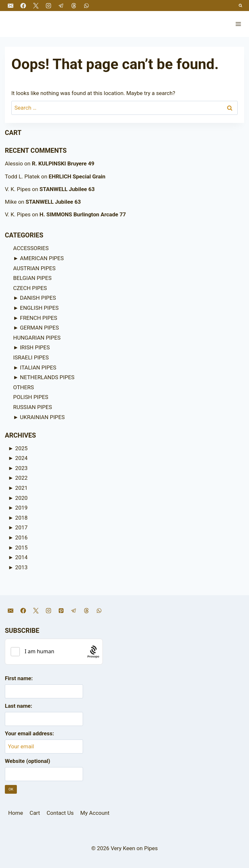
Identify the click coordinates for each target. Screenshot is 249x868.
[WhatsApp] (87, 6)
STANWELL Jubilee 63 (67, 189)
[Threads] (74, 6)
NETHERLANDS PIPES (47, 377)
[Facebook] (23, 6)
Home (16, 813)
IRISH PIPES (35, 347)
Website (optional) (28, 761)
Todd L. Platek (22, 176)
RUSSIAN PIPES (33, 407)
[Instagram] (48, 6)
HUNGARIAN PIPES (37, 338)
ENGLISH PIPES (39, 308)
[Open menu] (238, 24)
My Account (95, 813)
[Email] (10, 6)
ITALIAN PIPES (38, 368)
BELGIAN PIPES (33, 278)
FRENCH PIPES (39, 318)
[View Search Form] (241, 6)
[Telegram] (61, 6)
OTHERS (24, 387)
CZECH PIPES (30, 288)
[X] (36, 6)
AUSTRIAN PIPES (35, 268)
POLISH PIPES (31, 397)
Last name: (18, 706)
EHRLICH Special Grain (77, 176)
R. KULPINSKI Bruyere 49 (63, 163)
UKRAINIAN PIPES (42, 417)
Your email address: (30, 733)
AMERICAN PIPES (42, 258)
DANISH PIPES (38, 298)
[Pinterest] (61, 610)
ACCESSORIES (31, 248)
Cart (35, 813)
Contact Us (60, 813)
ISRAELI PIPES (31, 357)
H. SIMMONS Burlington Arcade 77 (83, 214)
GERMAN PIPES (40, 328)
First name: (19, 678)
